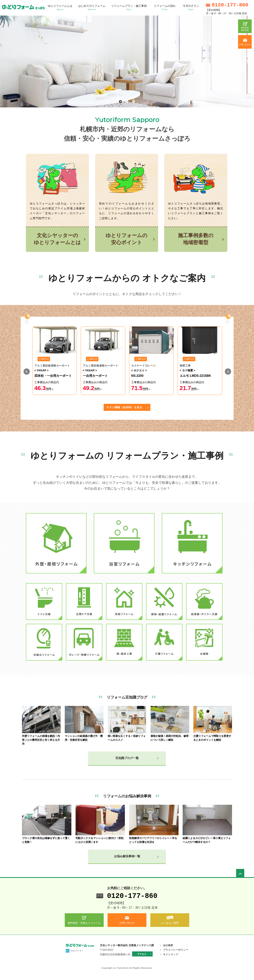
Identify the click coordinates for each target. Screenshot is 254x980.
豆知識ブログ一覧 (127, 758)
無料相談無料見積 (245, 29)
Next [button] (229, 372)
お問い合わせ (245, 44)
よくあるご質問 (170, 923)
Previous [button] (27, 372)
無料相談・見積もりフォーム (84, 923)
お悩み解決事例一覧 (127, 856)
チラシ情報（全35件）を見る (124, 407)
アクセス (142, 954)
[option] (55, 361)
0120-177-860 (132, 896)
